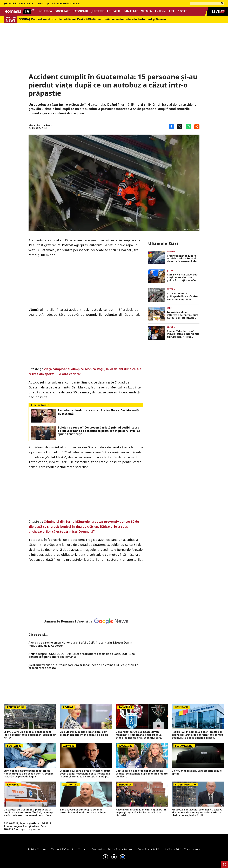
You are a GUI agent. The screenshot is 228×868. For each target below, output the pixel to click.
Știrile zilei (10, 4)
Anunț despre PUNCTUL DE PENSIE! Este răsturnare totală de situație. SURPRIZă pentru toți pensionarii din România (82, 655)
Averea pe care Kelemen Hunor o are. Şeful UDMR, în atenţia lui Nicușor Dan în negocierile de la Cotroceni (80, 644)
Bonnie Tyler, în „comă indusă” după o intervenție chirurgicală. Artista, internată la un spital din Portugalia (183, 334)
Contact (82, 849)
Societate (63, 11)
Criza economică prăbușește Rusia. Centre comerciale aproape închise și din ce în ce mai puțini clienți (183, 296)
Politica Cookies (37, 849)
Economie (81, 11)
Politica (45, 11)
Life (172, 11)
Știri (170, 270)
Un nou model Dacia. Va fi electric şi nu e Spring (197, 772)
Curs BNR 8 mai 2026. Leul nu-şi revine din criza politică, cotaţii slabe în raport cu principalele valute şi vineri (183, 278)
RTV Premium (27, 4)
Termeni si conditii (62, 849)
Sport (182, 11)
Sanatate (131, 11)
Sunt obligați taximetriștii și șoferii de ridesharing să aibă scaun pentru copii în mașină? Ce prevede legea (29, 774)
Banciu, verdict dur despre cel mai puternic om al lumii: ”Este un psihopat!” (85, 811)
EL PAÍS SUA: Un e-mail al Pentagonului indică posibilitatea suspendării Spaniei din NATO (30, 735)
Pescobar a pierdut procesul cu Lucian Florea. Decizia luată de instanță (98, 412)
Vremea (146, 11)
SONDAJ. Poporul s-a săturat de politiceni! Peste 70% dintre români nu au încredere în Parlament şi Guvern (92, 19)
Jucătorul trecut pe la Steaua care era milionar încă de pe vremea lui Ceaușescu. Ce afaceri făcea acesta (83, 667)
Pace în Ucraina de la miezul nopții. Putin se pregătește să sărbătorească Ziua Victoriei (141, 813)
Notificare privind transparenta (182, 849)
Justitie (98, 11)
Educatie (114, 11)
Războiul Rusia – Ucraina (66, 4)
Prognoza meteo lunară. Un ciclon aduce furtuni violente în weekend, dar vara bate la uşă (182, 259)
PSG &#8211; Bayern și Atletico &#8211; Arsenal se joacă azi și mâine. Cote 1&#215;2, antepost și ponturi (28, 826)
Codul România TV (148, 849)
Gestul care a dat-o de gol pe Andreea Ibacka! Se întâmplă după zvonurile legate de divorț (142, 774)
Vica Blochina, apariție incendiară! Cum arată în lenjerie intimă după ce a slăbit (84, 733)
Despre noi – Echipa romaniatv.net (112, 849)
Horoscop (43, 4)
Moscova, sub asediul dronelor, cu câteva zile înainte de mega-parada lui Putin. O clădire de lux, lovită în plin (197, 813)
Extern (160, 11)
